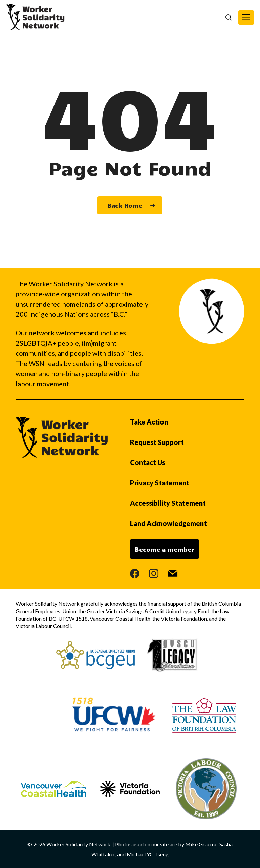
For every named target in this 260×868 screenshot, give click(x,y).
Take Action (149, 422)
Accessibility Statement (168, 503)
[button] (246, 17)
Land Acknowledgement (168, 523)
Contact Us (148, 462)
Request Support (157, 442)
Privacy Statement (160, 483)
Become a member (165, 549)
